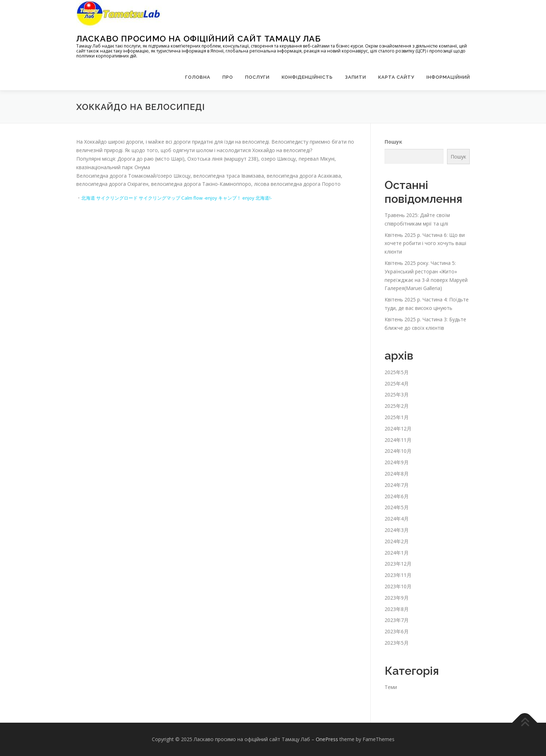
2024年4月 (397, 519)
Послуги (257, 77)
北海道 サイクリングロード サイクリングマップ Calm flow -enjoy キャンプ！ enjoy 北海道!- (185, 198)
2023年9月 (397, 598)
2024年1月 (397, 553)
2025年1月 (397, 417)
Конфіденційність (307, 77)
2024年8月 (397, 474)
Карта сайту (396, 77)
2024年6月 (397, 496)
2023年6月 (397, 631)
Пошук (393, 142)
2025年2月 (397, 406)
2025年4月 (397, 383)
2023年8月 (397, 609)
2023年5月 (397, 643)
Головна (198, 77)
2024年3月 (397, 530)
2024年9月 (397, 462)
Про (228, 77)
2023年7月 (397, 620)
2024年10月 (398, 451)
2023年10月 (398, 586)
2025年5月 (397, 372)
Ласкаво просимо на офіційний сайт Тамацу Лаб (198, 38)
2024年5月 (397, 507)
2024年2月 (397, 541)
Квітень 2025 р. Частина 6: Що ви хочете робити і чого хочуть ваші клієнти (425, 243)
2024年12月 (398, 429)
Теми (391, 687)
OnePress (327, 739)
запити (355, 77)
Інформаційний (448, 77)
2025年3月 (397, 394)
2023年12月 (398, 564)
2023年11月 (398, 575)
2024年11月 (398, 440)
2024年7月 (397, 485)
